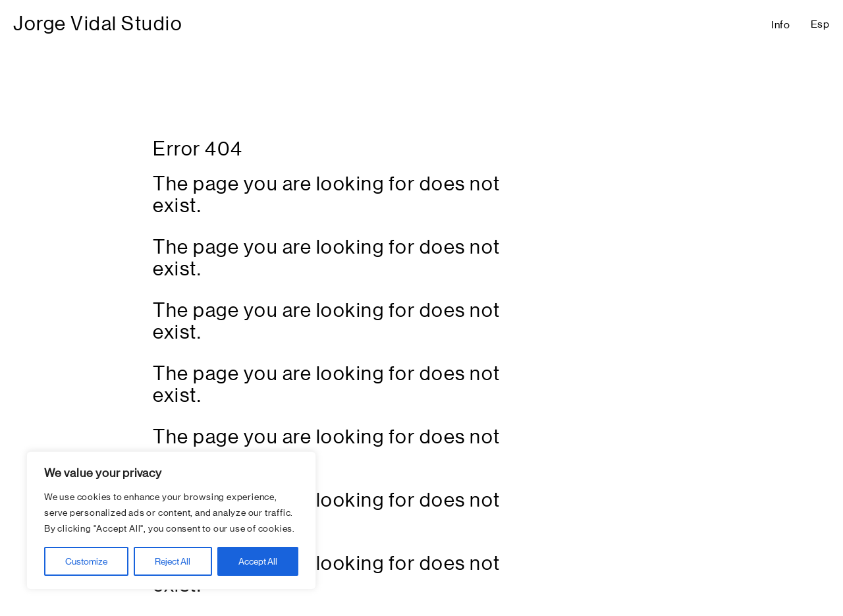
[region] (171, 520)
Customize (86, 561)
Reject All (173, 561)
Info (781, 25)
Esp (820, 24)
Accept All (258, 561)
